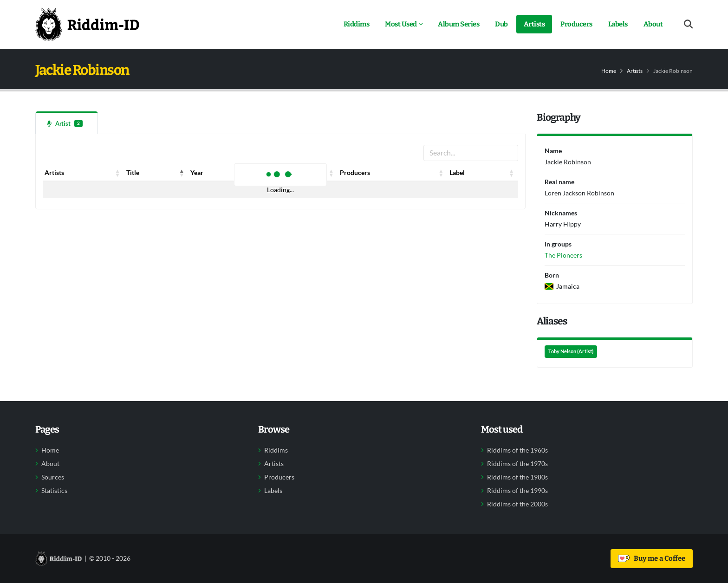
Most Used (401, 24)
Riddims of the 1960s (517, 450)
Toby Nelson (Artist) (571, 351)
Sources (53, 477)
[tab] (67, 123)
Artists (534, 24)
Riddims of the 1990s (517, 491)
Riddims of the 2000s (517, 504)
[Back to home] (87, 24)
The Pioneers (563, 255)
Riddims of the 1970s (517, 464)
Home (609, 71)
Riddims (357, 24)
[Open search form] (688, 24)
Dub (501, 24)
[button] (118, 173)
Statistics (54, 491)
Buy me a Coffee (652, 558)
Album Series (458, 24)
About (653, 24)
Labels (618, 24)
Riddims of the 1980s (517, 477)
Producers (576, 24)
